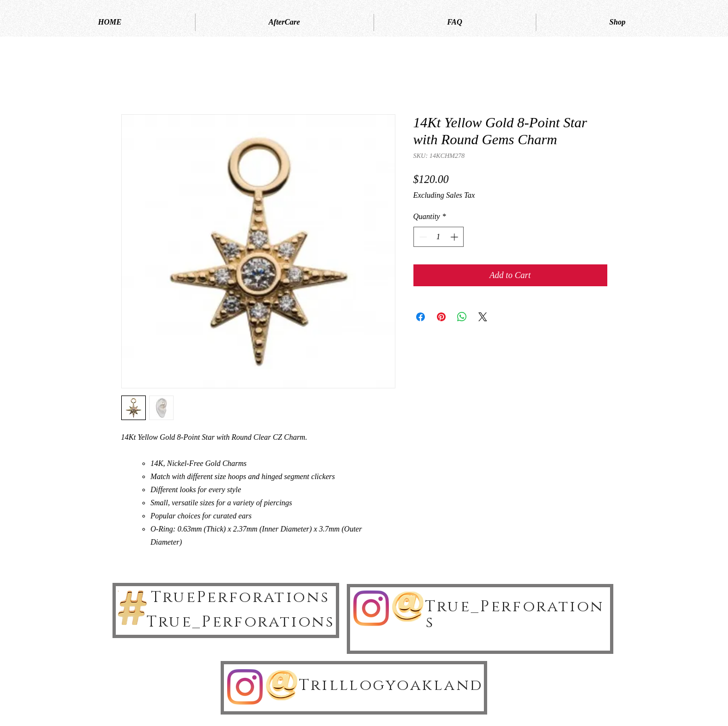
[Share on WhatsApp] (462, 317)
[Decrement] (422, 237)
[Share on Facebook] (421, 317)
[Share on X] (483, 317)
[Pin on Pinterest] (441, 317)
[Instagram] (371, 608)
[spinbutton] (439, 237)
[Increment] (455, 237)
